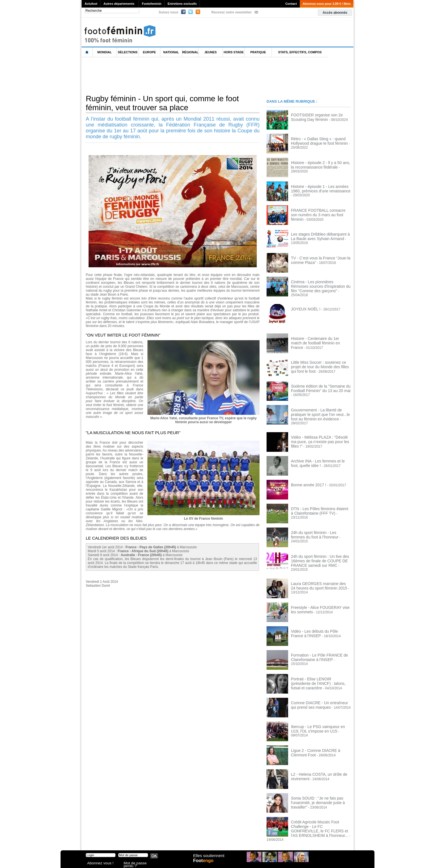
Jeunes (210, 52)
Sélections (128, 52)
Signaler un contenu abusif (172, 840)
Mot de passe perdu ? (138, 864)
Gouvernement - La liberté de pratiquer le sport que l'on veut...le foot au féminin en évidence (321, 410)
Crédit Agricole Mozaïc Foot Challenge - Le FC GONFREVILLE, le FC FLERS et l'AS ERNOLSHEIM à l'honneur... (321, 816)
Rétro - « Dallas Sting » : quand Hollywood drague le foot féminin (315, 141)
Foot (205, 864)
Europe (149, 52)
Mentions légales (121, 840)
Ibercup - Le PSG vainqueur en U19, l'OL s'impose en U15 (318, 718)
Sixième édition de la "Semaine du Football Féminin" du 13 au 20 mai (316, 385)
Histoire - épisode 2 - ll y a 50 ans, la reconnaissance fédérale (318, 164)
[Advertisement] (184, 75)
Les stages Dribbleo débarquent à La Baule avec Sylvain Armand (319, 236)
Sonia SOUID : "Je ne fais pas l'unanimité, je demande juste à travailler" (314, 792)
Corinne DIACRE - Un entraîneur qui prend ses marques (318, 694)
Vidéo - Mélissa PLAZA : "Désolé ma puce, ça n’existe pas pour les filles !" (318, 432)
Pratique (258, 52)
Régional (190, 52)
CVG (143, 840)
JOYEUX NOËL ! (304, 305)
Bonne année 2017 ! (306, 478)
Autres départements (119, 4)
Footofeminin (152, 4)
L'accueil (87, 52)
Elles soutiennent (208, 859)
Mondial (104, 52)
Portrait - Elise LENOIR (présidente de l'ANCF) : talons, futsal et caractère (319, 671)
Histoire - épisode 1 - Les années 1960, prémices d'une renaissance (320, 188)
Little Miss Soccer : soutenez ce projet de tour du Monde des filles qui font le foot (319, 363)
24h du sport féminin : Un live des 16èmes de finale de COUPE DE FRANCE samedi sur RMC (316, 553)
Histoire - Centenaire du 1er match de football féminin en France (319, 337)
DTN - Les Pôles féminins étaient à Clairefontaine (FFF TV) (317, 504)
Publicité (228, 840)
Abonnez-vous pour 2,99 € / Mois (327, 4)
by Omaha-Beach (254, 840)
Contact (291, 4)
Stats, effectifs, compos (300, 52)
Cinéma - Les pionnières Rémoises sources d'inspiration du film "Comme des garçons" (319, 286)
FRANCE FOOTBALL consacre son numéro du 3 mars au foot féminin (318, 212)
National (171, 52)
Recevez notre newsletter (232, 12)
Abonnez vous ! (98, 864)
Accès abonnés (335, 13)
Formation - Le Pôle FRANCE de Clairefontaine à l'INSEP (315, 647)
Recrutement (207, 840)
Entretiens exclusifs (182, 4)
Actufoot (91, 4)
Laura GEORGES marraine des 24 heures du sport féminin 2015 (317, 575)
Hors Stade (234, 52)
